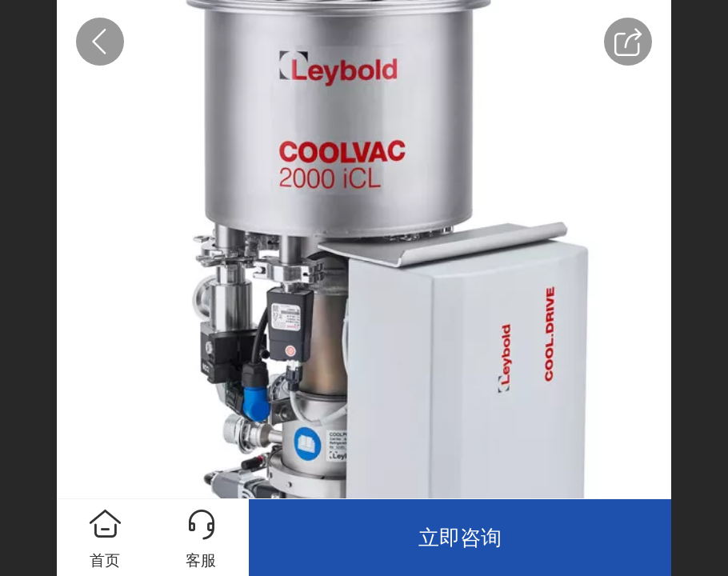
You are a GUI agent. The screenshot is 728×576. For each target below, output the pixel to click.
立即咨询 (460, 538)
